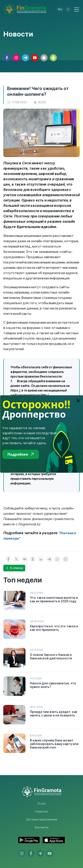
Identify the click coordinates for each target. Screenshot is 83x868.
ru (60, 9)
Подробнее (20, 454)
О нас (41, 803)
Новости (41, 811)
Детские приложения (42, 819)
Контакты (42, 827)
